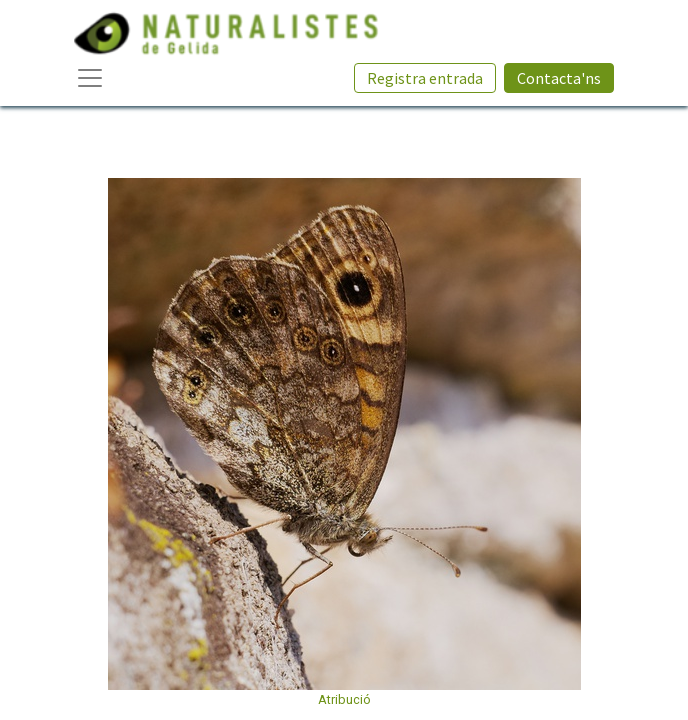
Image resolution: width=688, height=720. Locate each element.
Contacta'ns (559, 78)
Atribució (344, 699)
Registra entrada (425, 78)
